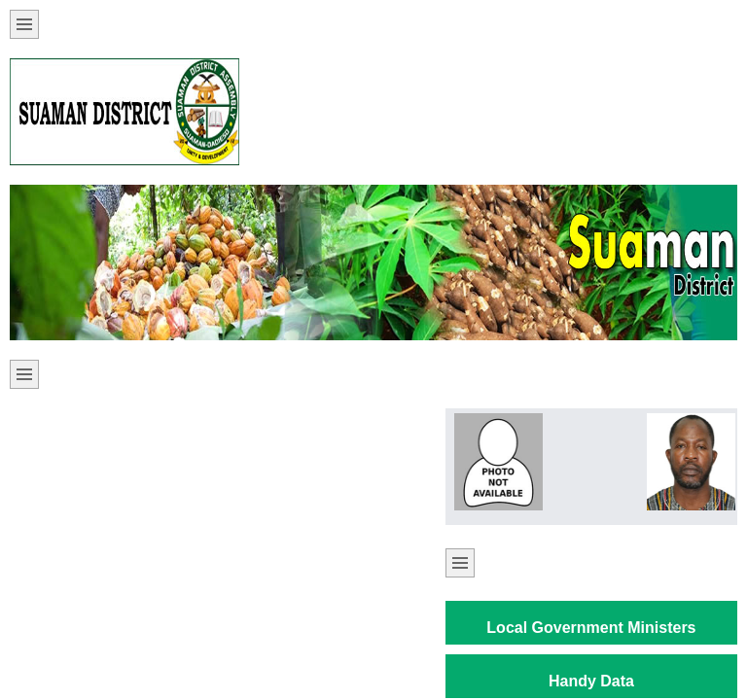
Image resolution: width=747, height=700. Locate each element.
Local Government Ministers (591, 628)
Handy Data (591, 681)
